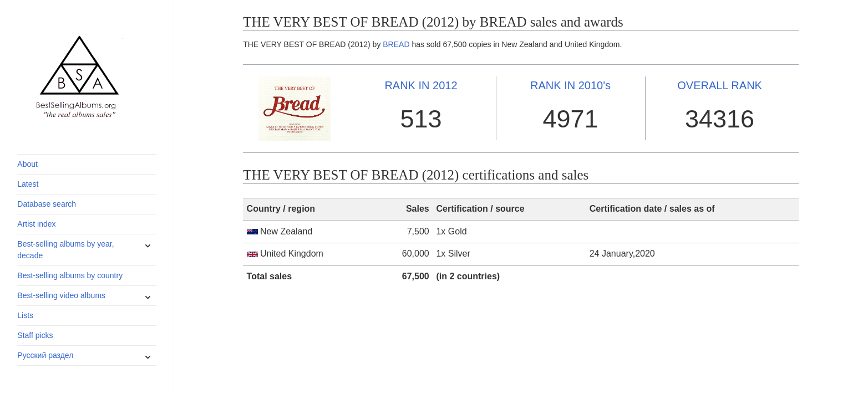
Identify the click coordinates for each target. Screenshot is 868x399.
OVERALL (720, 85)
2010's (570, 85)
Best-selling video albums (61, 295)
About (27, 164)
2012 (421, 85)
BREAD (396, 44)
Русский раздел (45, 355)
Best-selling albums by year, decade (65, 250)
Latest (28, 184)
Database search (47, 204)
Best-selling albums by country (70, 275)
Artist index (36, 224)
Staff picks (35, 335)
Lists (25, 315)
